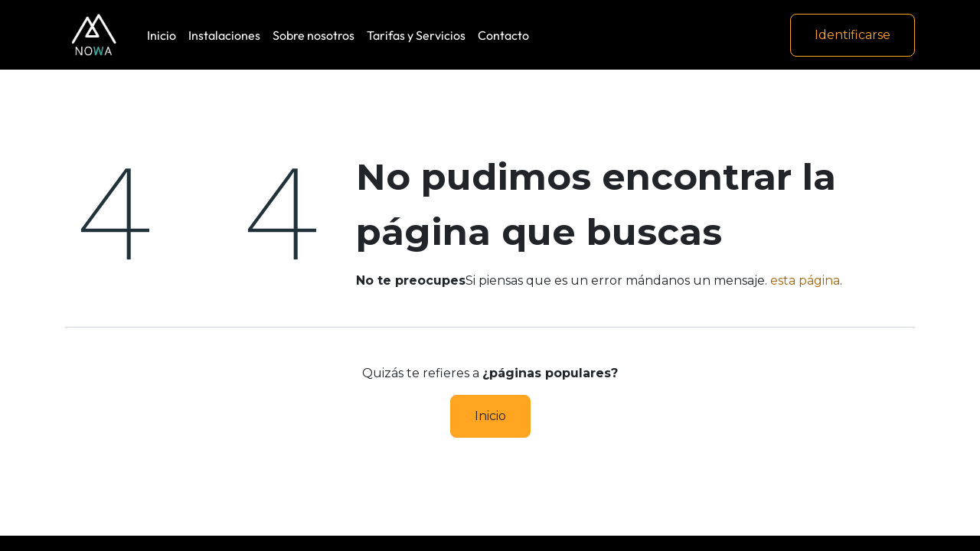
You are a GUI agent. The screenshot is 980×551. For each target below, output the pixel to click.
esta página (805, 280)
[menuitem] (162, 35)
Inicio (490, 416)
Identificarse (853, 35)
